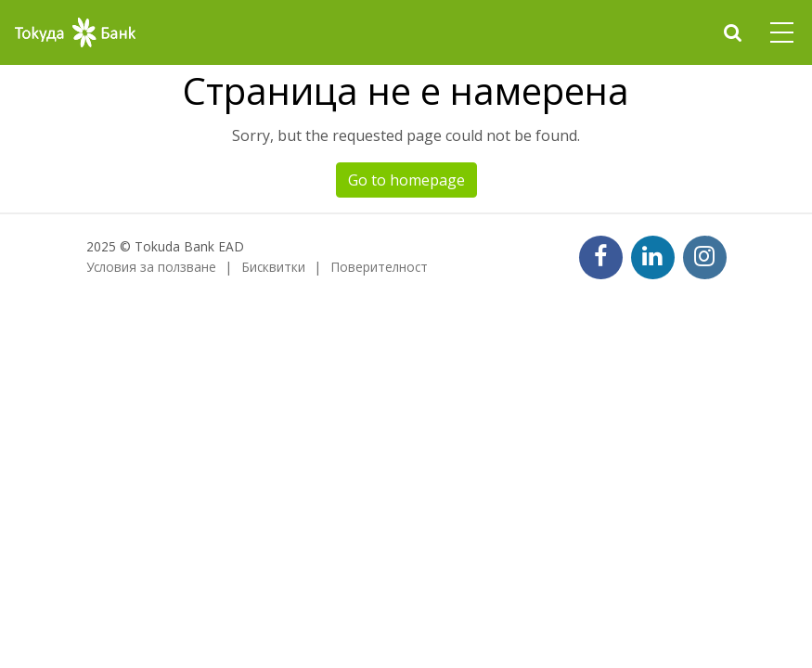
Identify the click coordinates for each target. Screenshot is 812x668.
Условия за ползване (151, 267)
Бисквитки (273, 267)
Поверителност (379, 267)
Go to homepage (406, 180)
